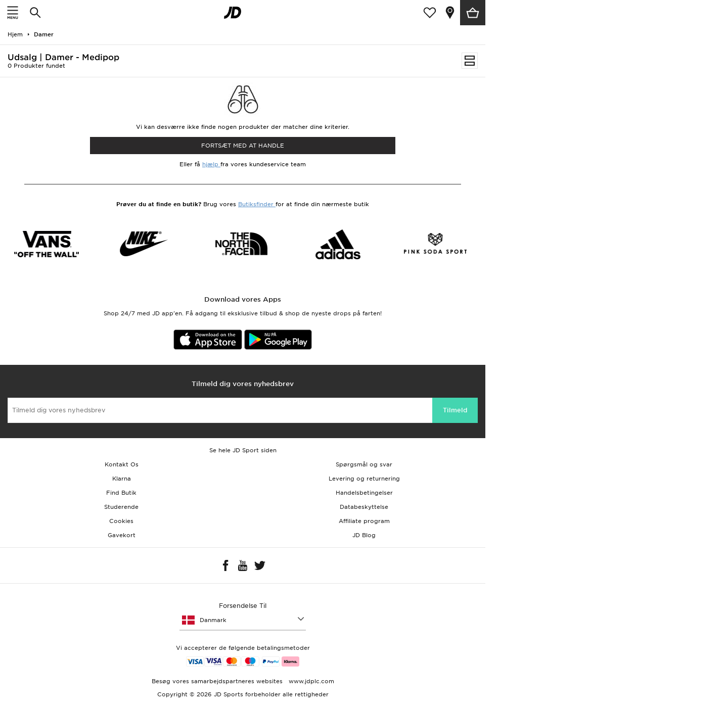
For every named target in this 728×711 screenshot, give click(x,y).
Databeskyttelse (364, 507)
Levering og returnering (364, 479)
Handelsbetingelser (364, 493)
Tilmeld (455, 410)
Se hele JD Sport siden (243, 450)
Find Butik (121, 493)
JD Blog (364, 535)
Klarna (122, 479)
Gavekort (122, 535)
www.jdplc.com (310, 681)
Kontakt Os (122, 464)
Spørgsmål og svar (364, 464)
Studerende (121, 507)
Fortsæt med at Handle (243, 146)
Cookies (121, 521)
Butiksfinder (257, 204)
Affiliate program (364, 521)
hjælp (211, 164)
